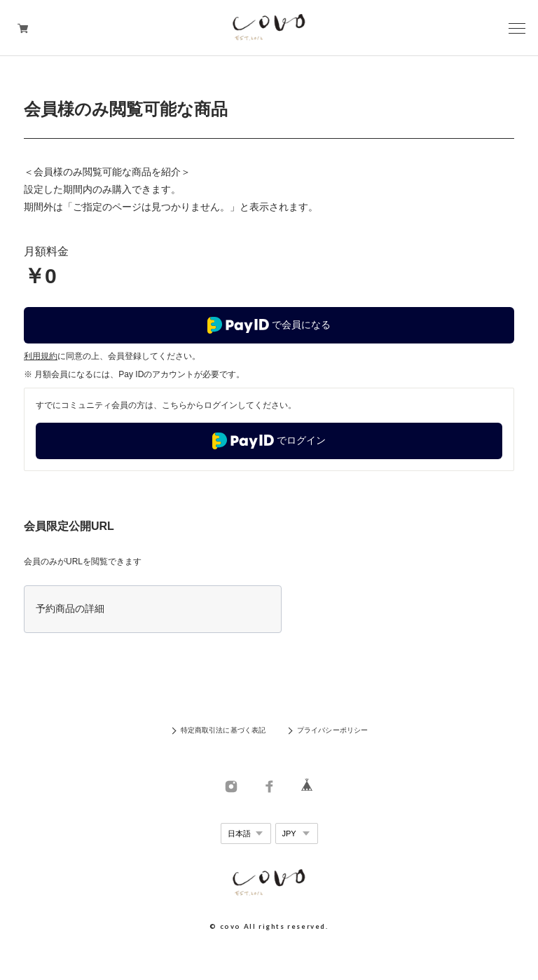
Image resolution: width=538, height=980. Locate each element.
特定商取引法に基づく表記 (223, 730)
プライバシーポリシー (332, 730)
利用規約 (41, 356)
